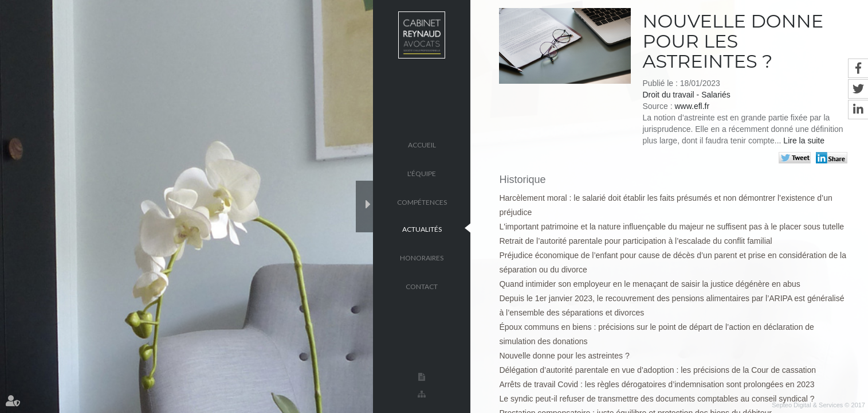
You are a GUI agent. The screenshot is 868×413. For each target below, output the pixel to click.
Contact (422, 286)
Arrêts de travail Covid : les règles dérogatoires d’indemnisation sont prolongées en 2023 (657, 384)
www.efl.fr (692, 106)
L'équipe (422, 173)
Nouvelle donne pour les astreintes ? (564, 356)
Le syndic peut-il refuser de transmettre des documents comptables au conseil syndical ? (657, 399)
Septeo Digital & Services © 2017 (818, 405)
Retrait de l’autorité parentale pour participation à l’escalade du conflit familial (635, 241)
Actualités (422, 229)
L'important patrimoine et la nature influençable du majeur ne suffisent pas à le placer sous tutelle (671, 227)
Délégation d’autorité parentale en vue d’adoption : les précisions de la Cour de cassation (657, 370)
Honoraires (422, 257)
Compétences (422, 202)
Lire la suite (804, 141)
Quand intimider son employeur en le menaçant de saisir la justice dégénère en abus (649, 284)
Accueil (422, 144)
